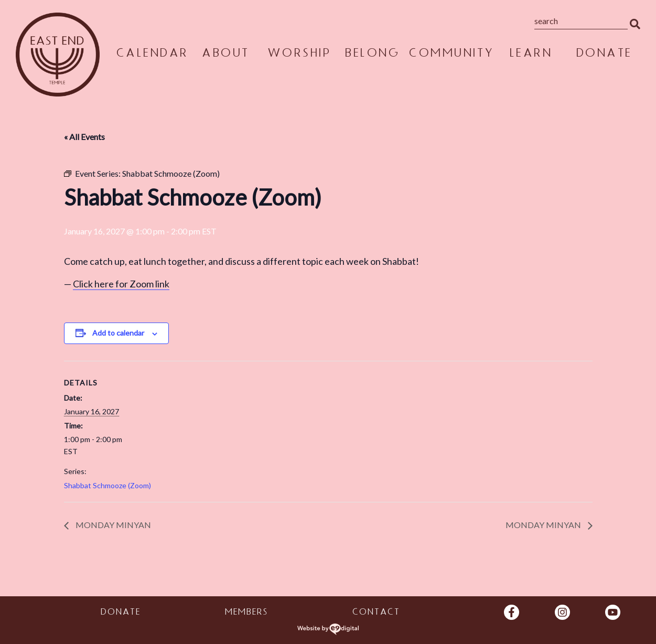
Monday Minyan (112, 525)
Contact (376, 613)
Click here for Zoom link (121, 284)
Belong (372, 55)
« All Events (84, 137)
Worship (299, 55)
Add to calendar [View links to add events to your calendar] (118, 333)
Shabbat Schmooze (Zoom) (107, 485)
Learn (531, 55)
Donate (604, 55)
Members (246, 613)
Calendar (152, 55)
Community (451, 55)
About (225, 55)
